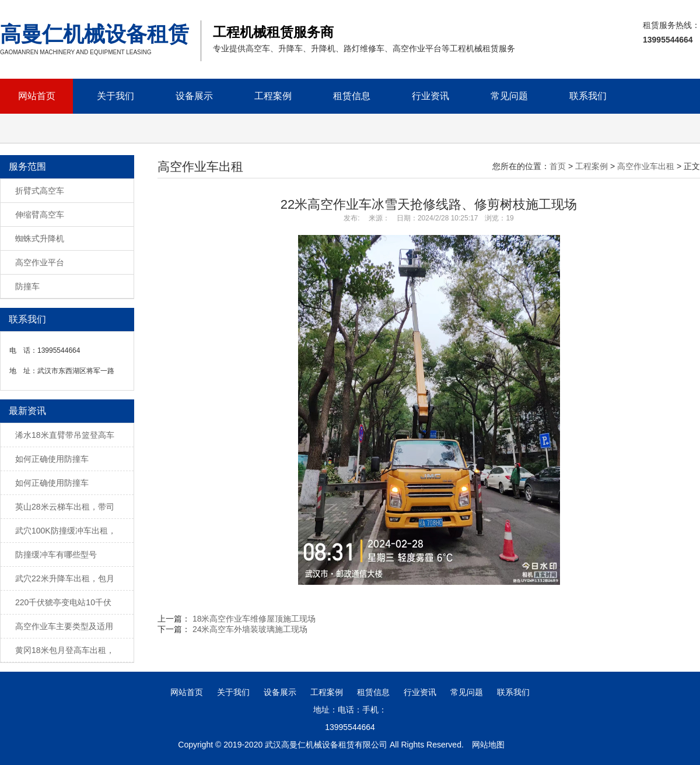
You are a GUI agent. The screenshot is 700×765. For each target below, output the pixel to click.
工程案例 (273, 96)
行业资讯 (430, 96)
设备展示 (194, 96)
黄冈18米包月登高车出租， (65, 650)
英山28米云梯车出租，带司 (65, 507)
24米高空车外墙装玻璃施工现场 (250, 629)
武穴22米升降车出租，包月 (65, 578)
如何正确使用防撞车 (52, 459)
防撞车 (27, 286)
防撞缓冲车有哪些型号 (56, 555)
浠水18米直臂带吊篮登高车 (65, 435)
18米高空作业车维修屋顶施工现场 (254, 619)
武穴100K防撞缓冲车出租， (66, 531)
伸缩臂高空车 (40, 215)
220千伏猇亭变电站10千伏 (63, 602)
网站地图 (488, 745)
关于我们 (116, 96)
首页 (558, 166)
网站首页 (37, 96)
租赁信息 (352, 96)
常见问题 (509, 96)
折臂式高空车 (40, 191)
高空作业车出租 (646, 166)
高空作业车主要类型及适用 (64, 626)
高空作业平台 (40, 262)
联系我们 (588, 96)
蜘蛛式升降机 (40, 238)
